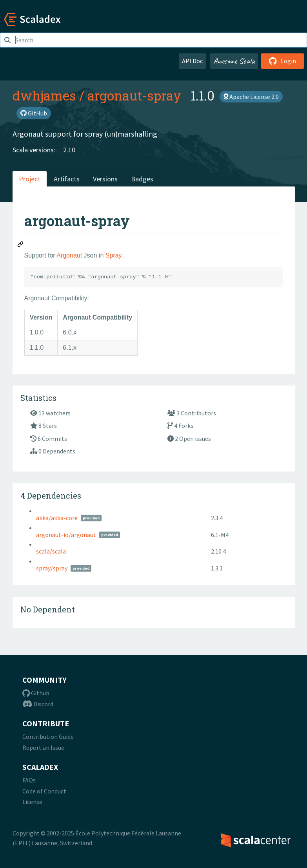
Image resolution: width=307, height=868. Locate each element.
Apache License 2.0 (251, 97)
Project (30, 179)
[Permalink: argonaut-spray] (21, 245)
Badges (142, 179)
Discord (38, 704)
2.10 (69, 150)
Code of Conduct (44, 791)
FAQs (29, 780)
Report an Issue (43, 747)
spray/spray (52, 568)
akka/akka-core (57, 518)
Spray (114, 255)
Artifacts (67, 179)
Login (282, 61)
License (32, 802)
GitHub (34, 113)
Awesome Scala (234, 61)
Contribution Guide (48, 736)
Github (36, 693)
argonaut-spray (134, 95)
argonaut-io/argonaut (66, 535)
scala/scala (51, 551)
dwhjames (44, 95)
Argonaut (69, 255)
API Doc (192, 61)
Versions (105, 179)
